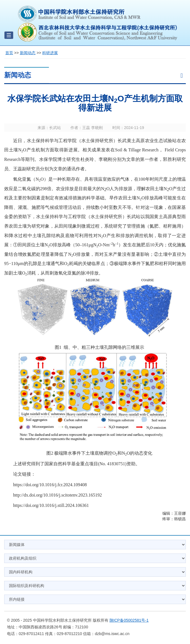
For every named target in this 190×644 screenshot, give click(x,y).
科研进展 (50, 53)
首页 (9, 53)
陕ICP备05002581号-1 (129, 620)
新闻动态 (28, 53)
